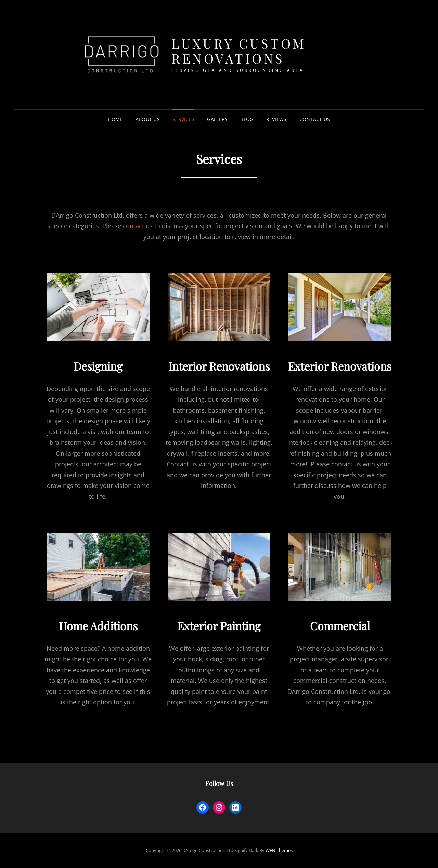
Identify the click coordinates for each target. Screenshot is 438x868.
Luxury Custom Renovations (239, 51)
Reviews (276, 119)
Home (115, 119)
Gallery (217, 119)
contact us (138, 226)
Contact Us (315, 119)
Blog (247, 119)
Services (183, 119)
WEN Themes (279, 850)
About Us (148, 119)
